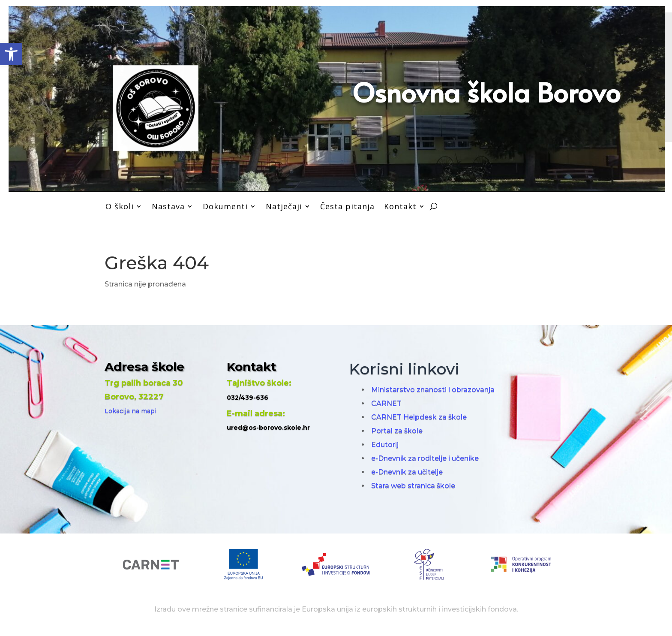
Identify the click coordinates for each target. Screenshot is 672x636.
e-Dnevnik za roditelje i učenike (425, 458)
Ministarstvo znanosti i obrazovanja (433, 390)
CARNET (386, 403)
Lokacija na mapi (130, 411)
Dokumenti (225, 206)
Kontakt (400, 206)
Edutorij (385, 445)
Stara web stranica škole (413, 486)
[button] (11, 54)
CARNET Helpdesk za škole (419, 417)
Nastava (168, 206)
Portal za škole (397, 431)
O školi (120, 206)
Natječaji (284, 206)
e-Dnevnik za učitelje (407, 472)
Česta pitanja (347, 206)
